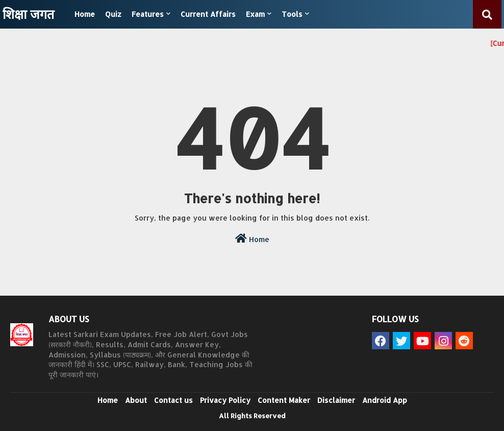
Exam (255, 14)
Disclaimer (336, 400)
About (136, 400)
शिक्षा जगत (28, 14)
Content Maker (284, 400)
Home (85, 14)
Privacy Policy (225, 400)
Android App (385, 400)
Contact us (173, 400)
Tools (292, 14)
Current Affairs (208, 14)
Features (148, 14)
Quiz (113, 14)
